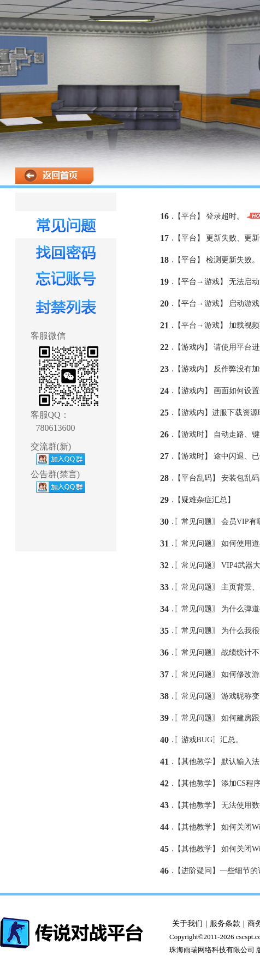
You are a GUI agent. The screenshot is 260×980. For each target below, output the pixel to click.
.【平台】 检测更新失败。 (215, 260)
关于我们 (187, 924)
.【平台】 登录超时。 (208, 216)
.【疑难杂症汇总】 (203, 500)
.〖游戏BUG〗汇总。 (207, 740)
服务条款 (225, 924)
